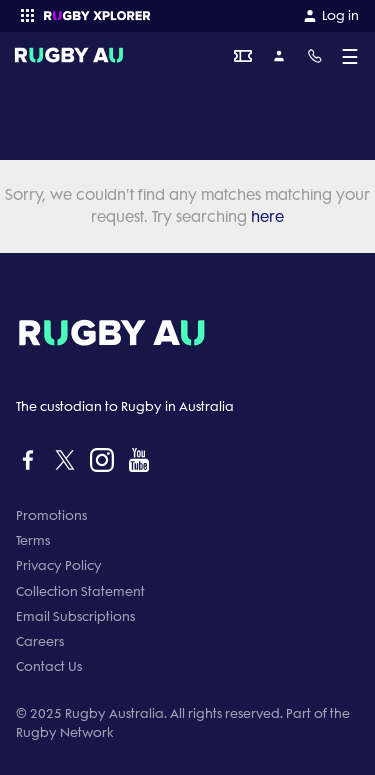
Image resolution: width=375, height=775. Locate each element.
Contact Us (49, 666)
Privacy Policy (59, 565)
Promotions (51, 515)
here (265, 217)
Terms (33, 540)
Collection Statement (80, 591)
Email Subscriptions (75, 616)
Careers (40, 641)
